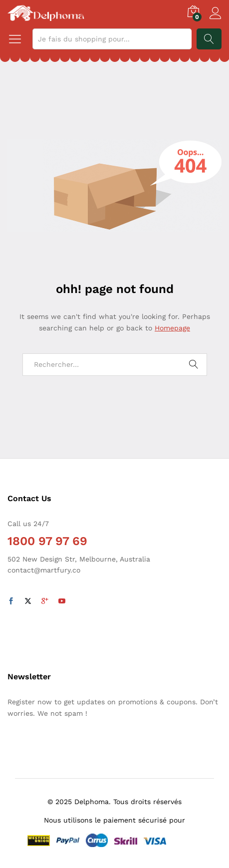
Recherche (209, 39)
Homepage (172, 328)
